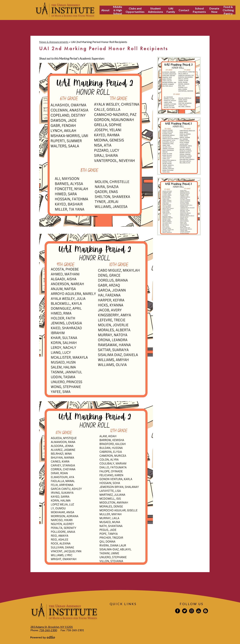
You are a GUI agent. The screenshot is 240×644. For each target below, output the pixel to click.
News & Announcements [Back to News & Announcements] (54, 42)
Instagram (192, 611)
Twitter (185, 611)
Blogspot (206, 611)
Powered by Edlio (43, 637)
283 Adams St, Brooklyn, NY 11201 (52, 627)
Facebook (178, 611)
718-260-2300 (48, 630)
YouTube (199, 611)
